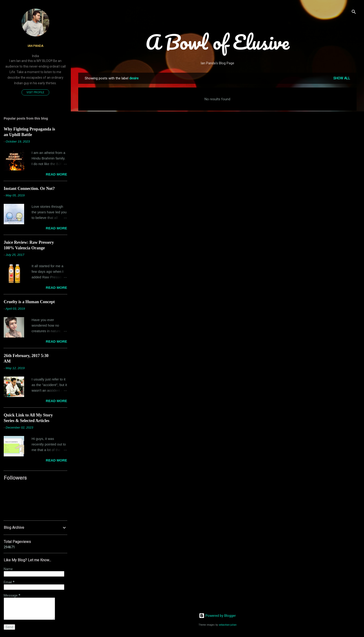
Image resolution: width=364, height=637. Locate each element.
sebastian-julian (228, 625)
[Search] (354, 13)
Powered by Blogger (217, 616)
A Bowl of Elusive (217, 42)
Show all (342, 78)
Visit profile (35, 92)
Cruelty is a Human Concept (29, 302)
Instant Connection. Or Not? (29, 188)
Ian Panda (36, 46)
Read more (56, 174)
